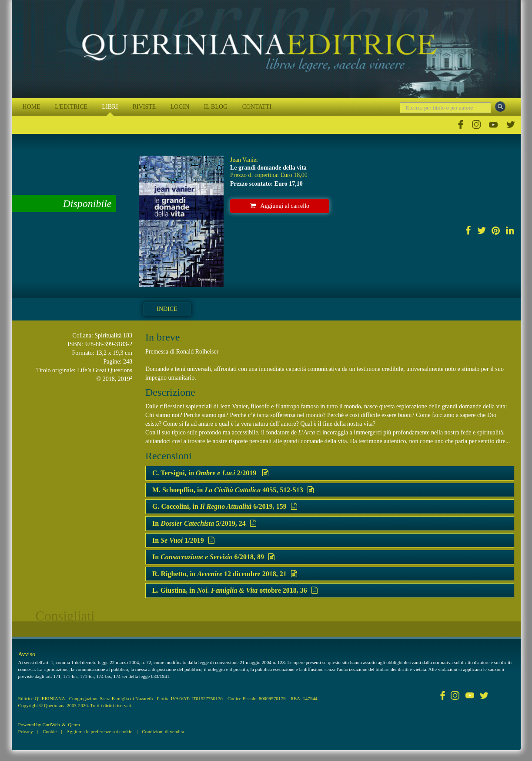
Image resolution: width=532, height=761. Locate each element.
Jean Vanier (244, 160)
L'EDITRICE (71, 107)
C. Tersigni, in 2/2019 (210, 473)
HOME (32, 107)
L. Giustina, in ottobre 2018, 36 (235, 590)
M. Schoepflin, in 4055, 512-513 (233, 490)
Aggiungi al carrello (280, 206)
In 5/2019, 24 (204, 523)
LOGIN (180, 107)
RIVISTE (144, 107)
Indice (167, 309)
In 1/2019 (183, 540)
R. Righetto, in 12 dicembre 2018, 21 (225, 574)
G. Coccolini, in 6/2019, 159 (225, 506)
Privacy (26, 731)
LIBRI (110, 107)
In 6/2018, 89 (213, 557)
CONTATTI (257, 107)
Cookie (50, 731)
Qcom (74, 724)
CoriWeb (51, 724)
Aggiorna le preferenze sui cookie (100, 731)
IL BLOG (216, 107)
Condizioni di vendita (163, 731)
